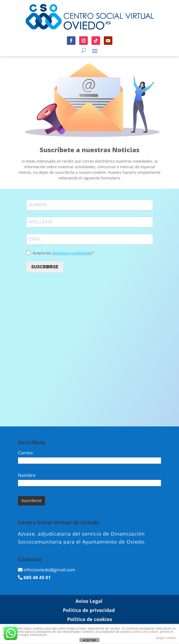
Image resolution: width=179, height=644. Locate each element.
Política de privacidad (89, 610)
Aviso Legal (89, 601)
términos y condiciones (72, 253)
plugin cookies (166, 638)
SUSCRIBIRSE (45, 267)
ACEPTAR (89, 640)
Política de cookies (90, 619)
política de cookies (145, 632)
